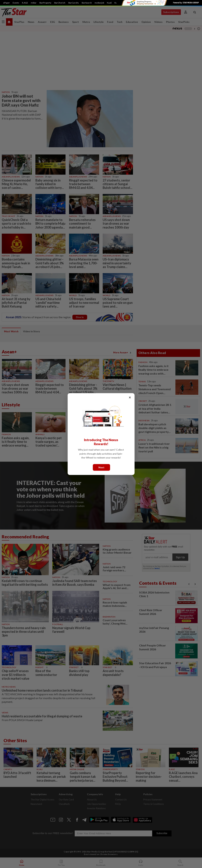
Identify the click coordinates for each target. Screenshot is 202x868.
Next (101, 467)
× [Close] (130, 397)
